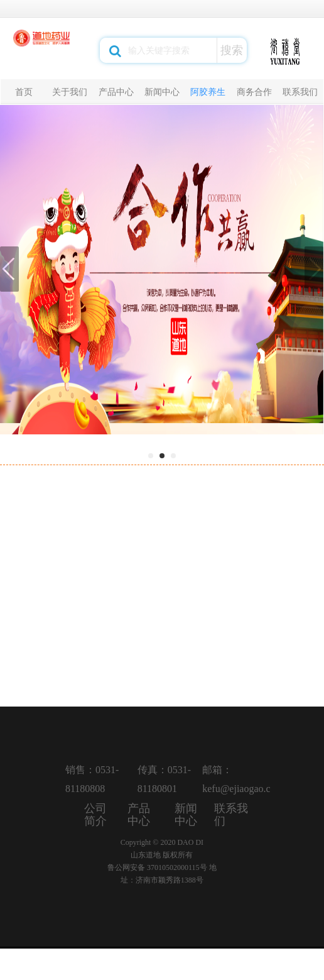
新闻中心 (162, 92)
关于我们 (70, 92)
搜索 (232, 50)
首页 (24, 92)
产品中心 (116, 92)
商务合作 (254, 92)
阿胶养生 (208, 92)
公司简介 (95, 815)
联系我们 (300, 92)
